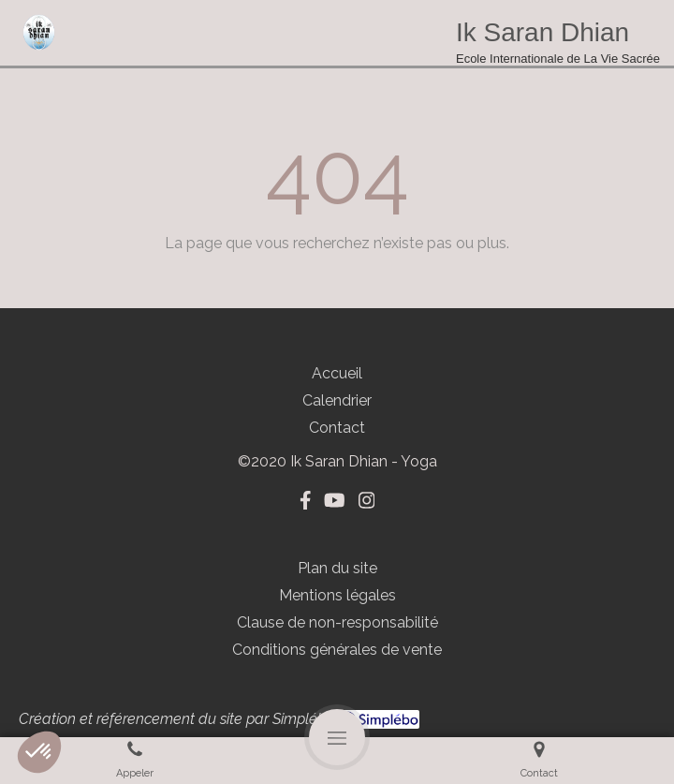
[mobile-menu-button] (337, 737)
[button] (39, 752)
